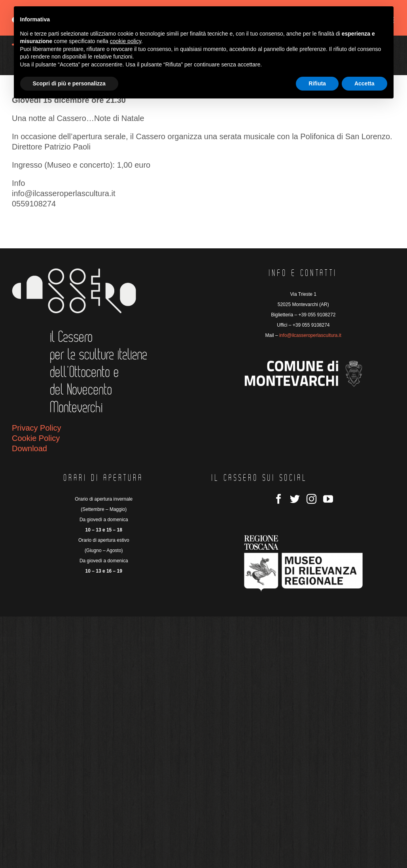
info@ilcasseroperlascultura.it (310, 335)
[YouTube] (328, 499)
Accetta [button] (364, 83)
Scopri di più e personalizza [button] (69, 83)
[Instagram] (311, 499)
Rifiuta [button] (317, 83)
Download (29, 448)
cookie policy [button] (126, 41)
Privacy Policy (36, 428)
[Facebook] (279, 499)
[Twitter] (295, 499)
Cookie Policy (36, 438)
